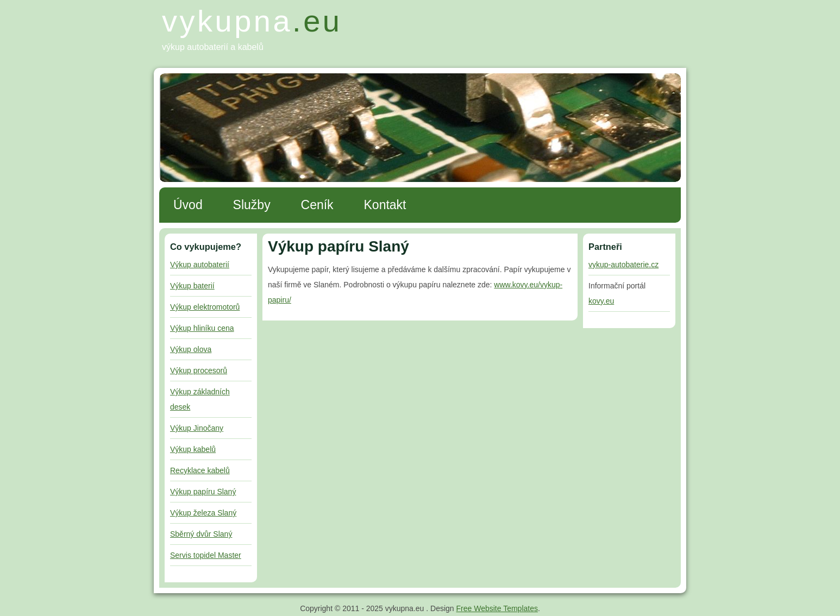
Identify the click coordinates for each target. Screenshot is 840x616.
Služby (252, 205)
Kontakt (385, 205)
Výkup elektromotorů (205, 307)
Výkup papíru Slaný (203, 492)
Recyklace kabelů (200, 470)
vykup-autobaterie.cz (623, 265)
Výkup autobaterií (200, 265)
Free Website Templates (497, 608)
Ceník (317, 205)
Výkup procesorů (199, 370)
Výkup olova (191, 349)
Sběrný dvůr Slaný (201, 534)
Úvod (188, 205)
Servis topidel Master (206, 555)
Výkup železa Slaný (203, 513)
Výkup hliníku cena (202, 328)
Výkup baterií (192, 286)
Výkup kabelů (193, 449)
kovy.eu (601, 301)
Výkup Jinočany (197, 428)
